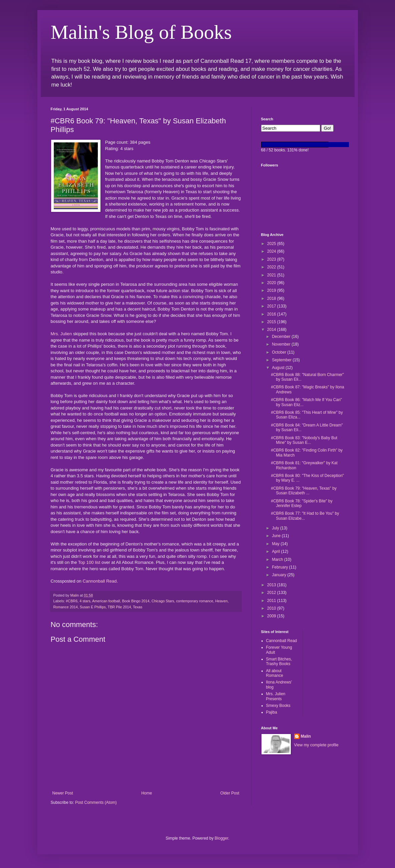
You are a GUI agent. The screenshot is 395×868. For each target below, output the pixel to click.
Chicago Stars (163, 601)
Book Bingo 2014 (136, 601)
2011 (272, 601)
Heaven (221, 601)
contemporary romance (194, 601)
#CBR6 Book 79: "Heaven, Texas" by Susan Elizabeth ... (304, 491)
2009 (272, 616)
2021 (272, 275)
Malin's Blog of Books (141, 32)
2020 (272, 283)
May (276, 544)
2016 (272, 314)
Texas (138, 607)
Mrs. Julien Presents (276, 696)
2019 (272, 290)
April (276, 551)
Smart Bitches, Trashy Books (279, 661)
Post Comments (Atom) (96, 802)
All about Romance (275, 673)
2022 (272, 267)
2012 (272, 593)
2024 (272, 251)
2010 (272, 608)
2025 (272, 244)
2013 (272, 585)
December (282, 337)
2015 (272, 322)
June (277, 536)
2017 (272, 306)
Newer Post (63, 793)
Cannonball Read (100, 581)
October (279, 352)
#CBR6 (72, 601)
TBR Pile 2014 (120, 607)
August (279, 368)
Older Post (230, 793)
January (279, 575)
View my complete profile (316, 745)
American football (106, 601)
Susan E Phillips (93, 607)
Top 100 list (89, 562)
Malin (306, 736)
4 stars (85, 601)
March (278, 560)
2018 (272, 298)
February (280, 567)
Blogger (222, 838)
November (282, 344)
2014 (272, 330)
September (282, 360)
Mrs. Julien (61, 334)
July (276, 528)
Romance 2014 (66, 607)
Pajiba (272, 712)
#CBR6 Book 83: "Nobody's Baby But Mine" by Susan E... (304, 440)
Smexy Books (278, 706)
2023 (272, 259)
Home (147, 793)
